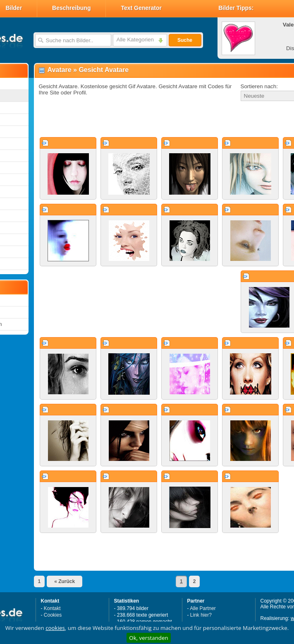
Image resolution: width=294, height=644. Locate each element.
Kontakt (52, 608)
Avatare (60, 70)
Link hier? (201, 615)
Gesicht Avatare (104, 70)
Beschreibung (71, 8)
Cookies (53, 615)
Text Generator (141, 8)
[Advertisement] (139, 120)
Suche (185, 40)
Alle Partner (203, 608)
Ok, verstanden (148, 638)
